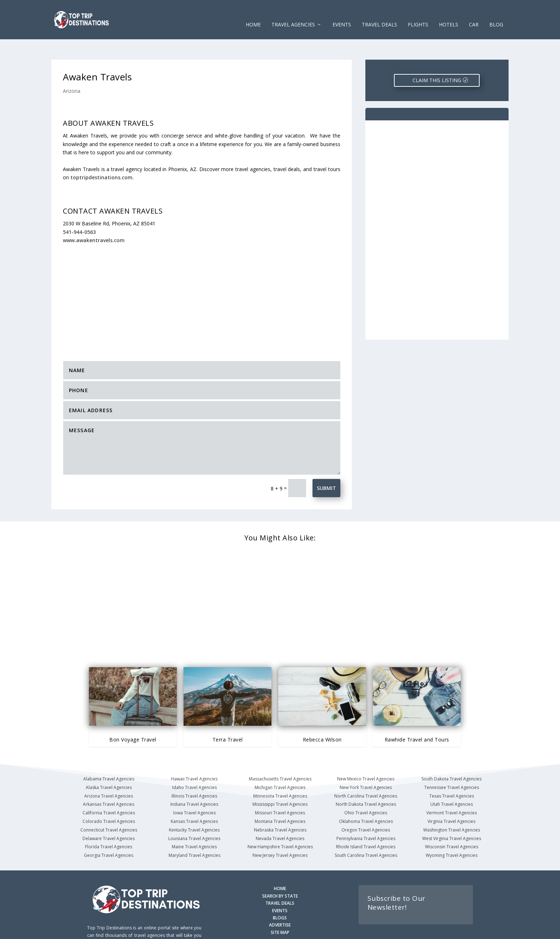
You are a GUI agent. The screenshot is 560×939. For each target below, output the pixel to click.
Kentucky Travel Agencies (194, 808)
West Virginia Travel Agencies (452, 816)
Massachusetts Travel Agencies (280, 757)
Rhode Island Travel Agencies (366, 825)
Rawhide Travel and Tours (417, 717)
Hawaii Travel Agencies (194, 757)
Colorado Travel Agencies (109, 799)
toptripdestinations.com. (102, 155)
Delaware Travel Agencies (109, 816)
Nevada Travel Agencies (280, 816)
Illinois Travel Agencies (194, 774)
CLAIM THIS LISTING (437, 58)
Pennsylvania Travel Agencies (366, 816)
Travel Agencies (293, 14)
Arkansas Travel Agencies (109, 782)
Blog (496, 14)
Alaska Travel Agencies (109, 765)
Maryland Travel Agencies (194, 833)
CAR (474, 14)
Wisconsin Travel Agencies (452, 825)
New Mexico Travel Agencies (366, 757)
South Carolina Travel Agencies (366, 833)
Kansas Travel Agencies (194, 799)
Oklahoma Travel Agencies (366, 799)
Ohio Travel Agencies (366, 791)
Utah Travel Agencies (452, 782)
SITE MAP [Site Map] (280, 910)
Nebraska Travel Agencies (280, 808)
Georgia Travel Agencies (109, 833)
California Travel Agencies (109, 791)
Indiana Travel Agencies (194, 782)
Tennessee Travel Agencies (452, 765)
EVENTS (342, 14)
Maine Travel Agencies (194, 825)
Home (253, 14)
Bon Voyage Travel (133, 717)
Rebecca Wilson (322, 717)
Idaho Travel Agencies (194, 765)
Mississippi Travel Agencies (280, 782)
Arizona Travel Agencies (109, 774)
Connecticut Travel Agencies (109, 808)
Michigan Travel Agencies (280, 765)
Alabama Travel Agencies (109, 757)
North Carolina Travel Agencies (366, 774)
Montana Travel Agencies (280, 799)
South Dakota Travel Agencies (451, 757)
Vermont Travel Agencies (452, 791)
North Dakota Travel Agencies (366, 782)
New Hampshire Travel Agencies (280, 825)
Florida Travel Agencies (109, 825)
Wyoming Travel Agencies (452, 833)
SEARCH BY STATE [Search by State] (280, 874)
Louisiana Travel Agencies (194, 816)
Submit (326, 466)
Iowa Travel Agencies (194, 791)
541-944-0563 (79, 210)
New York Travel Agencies (366, 765)
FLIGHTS (418, 14)
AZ (193, 147)
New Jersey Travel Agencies (280, 833)
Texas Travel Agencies (452, 774)
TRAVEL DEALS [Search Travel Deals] (280, 881)
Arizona (72, 69)
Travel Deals (379, 14)
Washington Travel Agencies (452, 808)
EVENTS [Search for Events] (280, 888)
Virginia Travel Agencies (451, 799)
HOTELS (449, 14)
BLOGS (280, 896)
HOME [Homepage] (280, 866)
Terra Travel (228, 717)
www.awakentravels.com (94, 218)
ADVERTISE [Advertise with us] (280, 903)
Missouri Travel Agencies (280, 791)
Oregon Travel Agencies (366, 808)
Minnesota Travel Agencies (280, 774)
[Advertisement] (202, 275)
